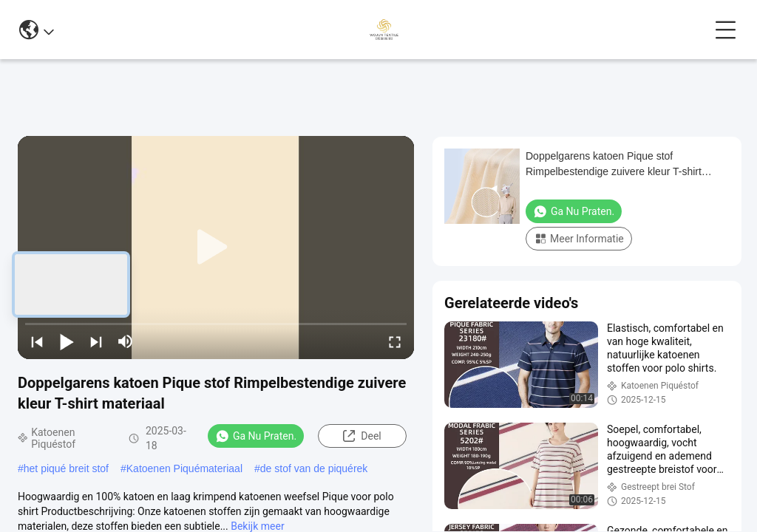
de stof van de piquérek (314, 468)
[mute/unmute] (126, 341)
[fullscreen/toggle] (395, 341)
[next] (96, 341)
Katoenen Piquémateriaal (184, 468)
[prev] (37, 341)
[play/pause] (67, 341)
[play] (216, 248)
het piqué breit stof (66, 468)
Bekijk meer (257, 526)
